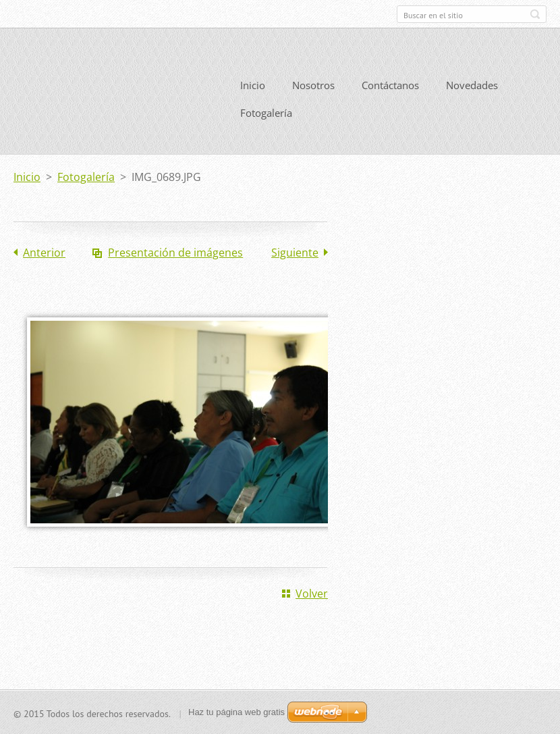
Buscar (535, 14)
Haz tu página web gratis (236, 712)
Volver (312, 592)
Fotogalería (266, 111)
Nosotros (313, 84)
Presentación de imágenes (175, 251)
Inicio (253, 84)
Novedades (472, 84)
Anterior (44, 251)
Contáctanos (390, 84)
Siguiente (295, 251)
